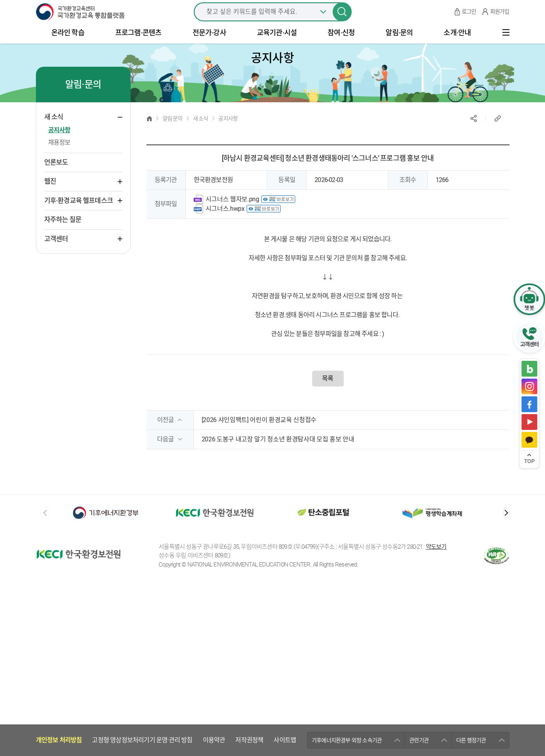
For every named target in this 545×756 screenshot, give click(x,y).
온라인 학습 (68, 46)
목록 (328, 396)
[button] (506, 531)
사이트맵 (285, 564)
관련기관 (419, 564)
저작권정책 (249, 564)
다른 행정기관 (471, 564)
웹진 (50, 199)
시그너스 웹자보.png (232, 217)
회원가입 (500, 20)
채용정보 (59, 160)
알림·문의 (399, 46)
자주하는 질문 (63, 237)
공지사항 (59, 148)
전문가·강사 (209, 46)
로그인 (469, 20)
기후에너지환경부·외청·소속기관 (347, 564)
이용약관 (214, 564)
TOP (529, 461)
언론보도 (56, 180)
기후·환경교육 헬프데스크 (79, 218)
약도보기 (436, 596)
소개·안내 (457, 46)
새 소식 (54, 135)
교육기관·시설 (277, 46)
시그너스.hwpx (225, 226)
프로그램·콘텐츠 (139, 46)
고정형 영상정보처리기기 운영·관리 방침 (142, 564)
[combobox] (273, 20)
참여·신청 (341, 46)
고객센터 (56, 257)
